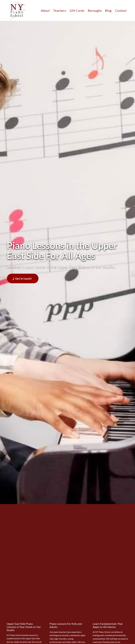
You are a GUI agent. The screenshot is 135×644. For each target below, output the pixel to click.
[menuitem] (45, 11)
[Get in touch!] (23, 278)
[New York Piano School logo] (17, 11)
